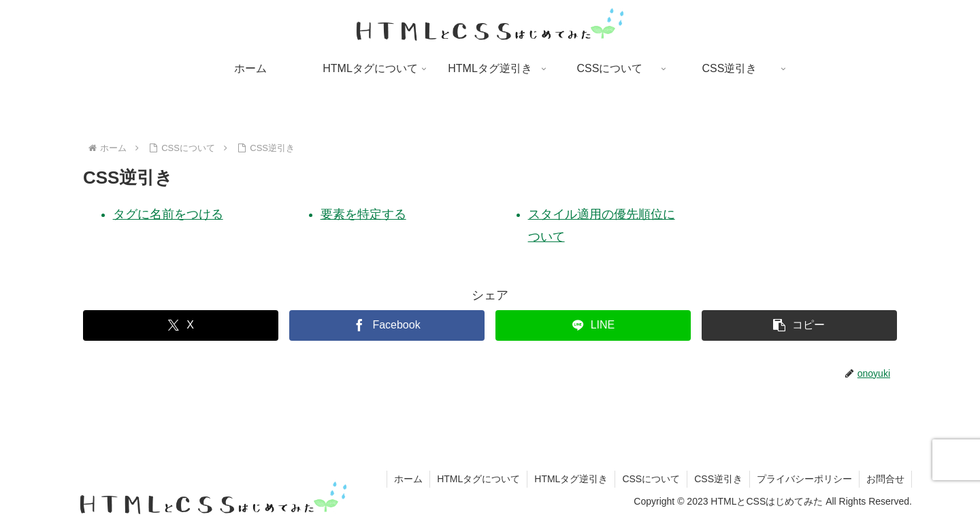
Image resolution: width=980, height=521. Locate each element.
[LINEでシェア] (593, 325)
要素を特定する (363, 214)
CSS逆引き (718, 479)
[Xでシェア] (181, 325)
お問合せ (885, 479)
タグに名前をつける (168, 214)
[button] (799, 325)
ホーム (408, 479)
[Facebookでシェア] (387, 325)
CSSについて (651, 479)
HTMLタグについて (478, 479)
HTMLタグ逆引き (571, 479)
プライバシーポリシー (804, 479)
